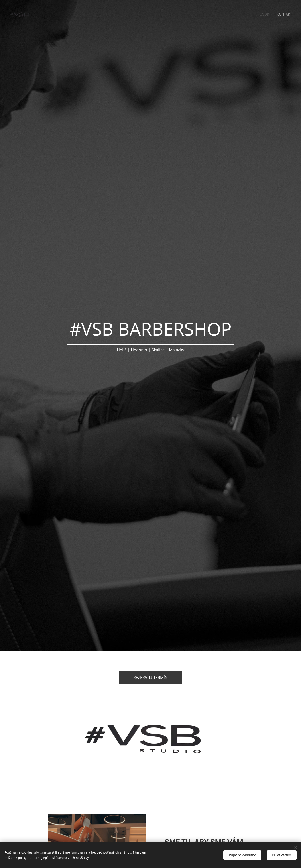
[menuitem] (267, 14)
